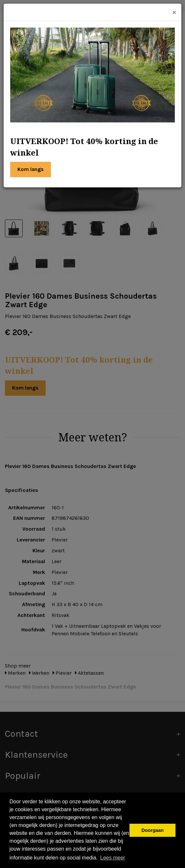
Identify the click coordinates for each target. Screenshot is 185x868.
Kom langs (31, 169)
